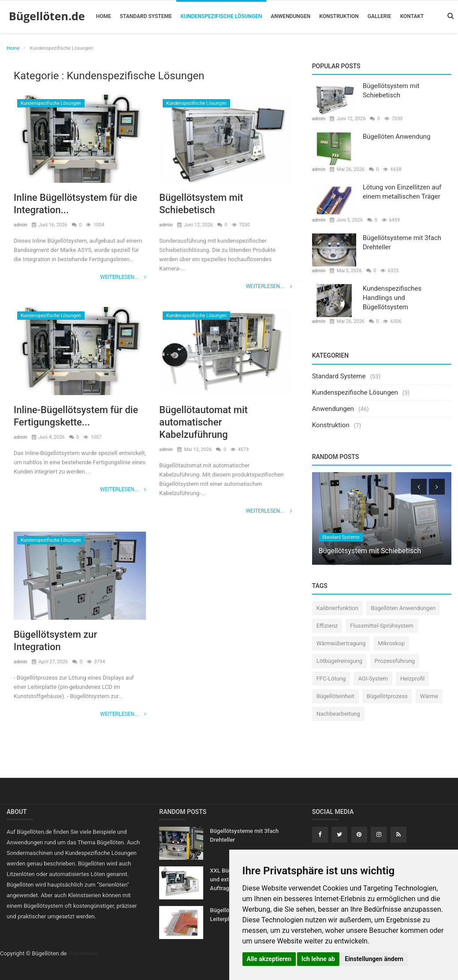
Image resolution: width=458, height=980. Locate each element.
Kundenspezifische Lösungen (222, 16)
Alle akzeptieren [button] (269, 959)
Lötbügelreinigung (339, 661)
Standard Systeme (146, 16)
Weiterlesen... (123, 277)
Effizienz (327, 626)
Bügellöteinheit (335, 696)
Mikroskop (391, 643)
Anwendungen (290, 16)
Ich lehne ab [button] (318, 959)
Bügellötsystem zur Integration (56, 641)
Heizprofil (412, 679)
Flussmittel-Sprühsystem (382, 626)
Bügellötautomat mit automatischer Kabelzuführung (203, 422)
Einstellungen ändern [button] (374, 959)
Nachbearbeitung (338, 714)
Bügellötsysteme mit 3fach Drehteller (402, 242)
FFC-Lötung (331, 679)
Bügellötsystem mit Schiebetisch (201, 204)
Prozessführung (395, 661)
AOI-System (373, 679)
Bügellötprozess (387, 696)
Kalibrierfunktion (337, 608)
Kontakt (412, 16)
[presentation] (419, 487)
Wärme (429, 696)
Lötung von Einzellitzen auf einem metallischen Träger (402, 192)
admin (20, 225)
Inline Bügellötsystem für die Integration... (76, 204)
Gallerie (380, 16)
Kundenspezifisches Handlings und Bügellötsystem (392, 298)
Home (104, 16)
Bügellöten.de (47, 16)
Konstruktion (339, 16)
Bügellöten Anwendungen (403, 608)
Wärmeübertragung (341, 643)
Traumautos (83, 953)
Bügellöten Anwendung (397, 137)
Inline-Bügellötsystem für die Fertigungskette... (76, 416)
